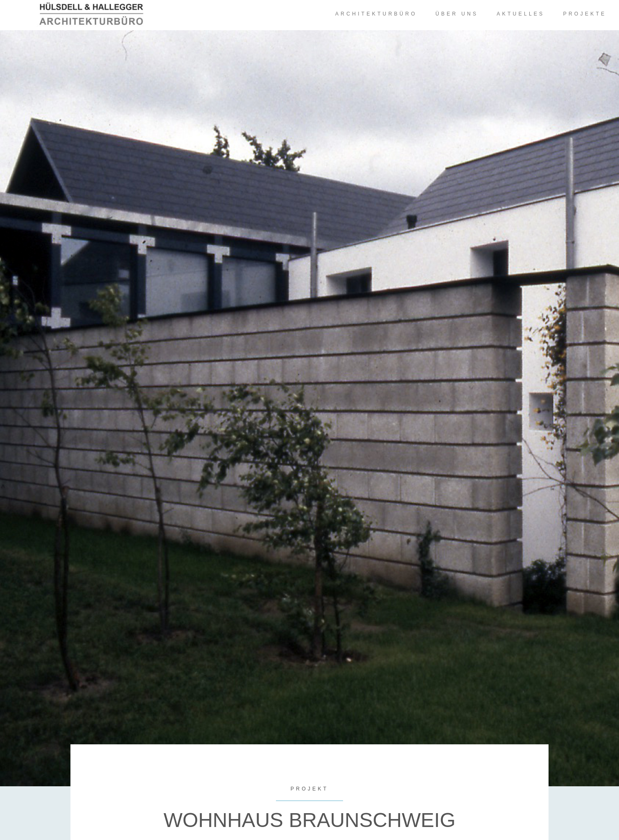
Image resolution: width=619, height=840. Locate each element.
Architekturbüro (376, 14)
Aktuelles (520, 14)
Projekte (585, 14)
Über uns (457, 14)
